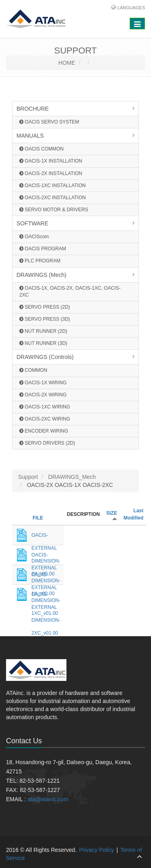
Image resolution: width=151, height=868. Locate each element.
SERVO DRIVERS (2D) (47, 443)
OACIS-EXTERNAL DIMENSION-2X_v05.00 (46, 537)
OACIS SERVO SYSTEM (49, 122)
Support (28, 477)
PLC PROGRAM (40, 261)
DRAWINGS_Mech (72, 477)
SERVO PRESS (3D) (45, 319)
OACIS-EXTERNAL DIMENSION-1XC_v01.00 (46, 576)
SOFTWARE (32, 223)
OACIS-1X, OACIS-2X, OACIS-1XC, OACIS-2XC (70, 292)
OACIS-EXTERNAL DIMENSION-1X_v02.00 (46, 557)
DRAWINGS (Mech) (41, 275)
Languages (131, 8)
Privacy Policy (96, 850)
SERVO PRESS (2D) (45, 307)
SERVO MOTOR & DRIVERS (54, 210)
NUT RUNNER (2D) (43, 331)
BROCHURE (33, 109)
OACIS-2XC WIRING (45, 419)
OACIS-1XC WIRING (45, 407)
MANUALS (30, 136)
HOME (67, 63)
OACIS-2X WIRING (43, 395)
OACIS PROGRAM (43, 249)
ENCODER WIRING (44, 431)
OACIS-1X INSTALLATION (51, 161)
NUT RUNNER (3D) (43, 343)
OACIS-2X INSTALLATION (51, 173)
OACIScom (34, 237)
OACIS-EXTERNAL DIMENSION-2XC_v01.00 (46, 596)
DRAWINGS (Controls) (45, 357)
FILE (38, 518)
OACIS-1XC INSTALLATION (53, 186)
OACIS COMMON (41, 149)
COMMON (33, 370)
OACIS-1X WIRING (43, 383)
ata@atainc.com (48, 799)
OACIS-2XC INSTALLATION (53, 198)
